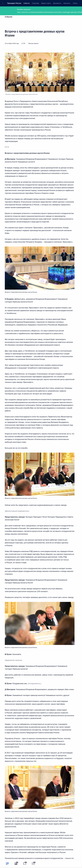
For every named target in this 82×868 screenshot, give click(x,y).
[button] (4, 3)
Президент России (14, 3)
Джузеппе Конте (11, 104)
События (9, 17)
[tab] (7, 863)
